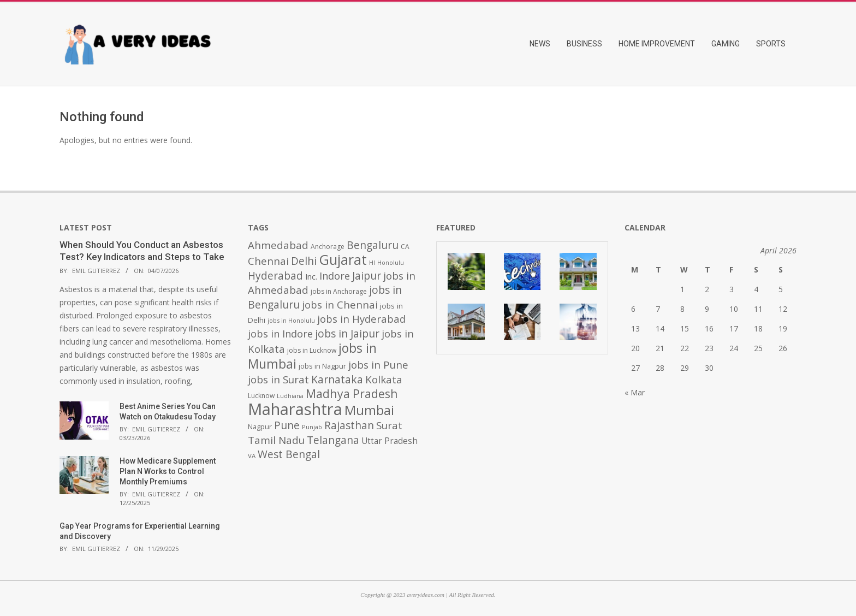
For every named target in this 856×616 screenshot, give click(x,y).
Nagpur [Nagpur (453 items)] (260, 427)
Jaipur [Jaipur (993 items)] (367, 276)
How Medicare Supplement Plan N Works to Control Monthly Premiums (168, 471)
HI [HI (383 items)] (372, 262)
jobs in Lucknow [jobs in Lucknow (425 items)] (312, 350)
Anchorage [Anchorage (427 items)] (328, 247)
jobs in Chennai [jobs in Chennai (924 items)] (340, 304)
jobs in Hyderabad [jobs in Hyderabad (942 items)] (361, 319)
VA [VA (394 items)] (252, 456)
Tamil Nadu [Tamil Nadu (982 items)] (276, 440)
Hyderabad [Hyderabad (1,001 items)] (275, 276)
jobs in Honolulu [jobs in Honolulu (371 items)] (291, 320)
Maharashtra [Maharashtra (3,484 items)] (295, 409)
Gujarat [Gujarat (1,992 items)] (343, 260)
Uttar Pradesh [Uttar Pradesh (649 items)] (390, 441)
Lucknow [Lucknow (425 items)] (261, 396)
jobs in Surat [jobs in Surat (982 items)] (278, 380)
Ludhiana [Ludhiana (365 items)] (290, 396)
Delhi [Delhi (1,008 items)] (304, 261)
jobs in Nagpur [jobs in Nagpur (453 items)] (322, 366)
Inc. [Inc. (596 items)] (311, 276)
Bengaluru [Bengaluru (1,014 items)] (373, 245)
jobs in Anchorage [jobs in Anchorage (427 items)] (339, 291)
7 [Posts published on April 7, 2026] (658, 309)
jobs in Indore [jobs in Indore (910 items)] (280, 333)
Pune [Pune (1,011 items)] (287, 425)
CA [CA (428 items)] (405, 247)
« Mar (635, 392)
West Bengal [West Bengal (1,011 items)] (289, 454)
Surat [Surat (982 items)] (389, 425)
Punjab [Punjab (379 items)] (312, 427)
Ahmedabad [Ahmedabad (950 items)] (278, 245)
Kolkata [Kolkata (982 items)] (384, 380)
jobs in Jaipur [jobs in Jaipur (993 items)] (347, 334)
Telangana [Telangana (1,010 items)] (333, 440)
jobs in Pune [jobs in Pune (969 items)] (378, 365)
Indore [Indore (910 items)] (335, 276)
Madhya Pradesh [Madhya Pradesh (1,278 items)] (352, 393)
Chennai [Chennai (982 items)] (268, 261)
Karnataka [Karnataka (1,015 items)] (337, 379)
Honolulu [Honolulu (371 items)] (391, 262)
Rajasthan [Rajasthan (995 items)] (349, 425)
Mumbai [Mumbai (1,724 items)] (369, 410)
